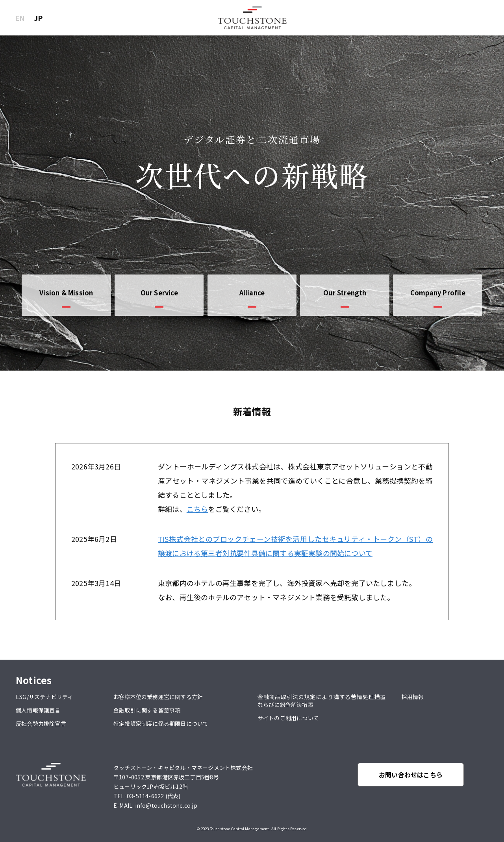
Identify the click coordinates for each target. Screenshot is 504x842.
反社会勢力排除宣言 (41, 723)
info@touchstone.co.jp (166, 805)
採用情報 (413, 697)
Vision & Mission (66, 293)
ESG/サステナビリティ (44, 697)
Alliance (252, 293)
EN (20, 18)
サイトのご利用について (288, 718)
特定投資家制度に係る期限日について (161, 723)
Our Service (159, 293)
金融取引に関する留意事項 (147, 710)
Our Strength (345, 293)
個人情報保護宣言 (38, 710)
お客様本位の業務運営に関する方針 (158, 697)
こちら (197, 509)
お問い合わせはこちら (411, 775)
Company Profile (438, 293)
